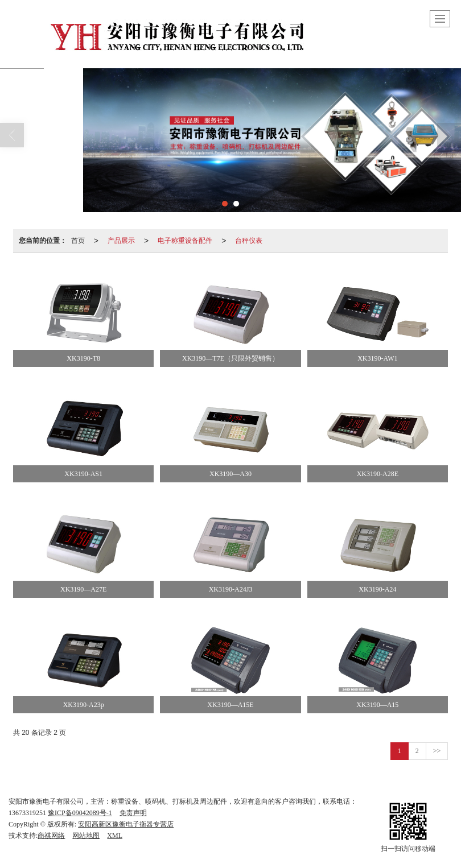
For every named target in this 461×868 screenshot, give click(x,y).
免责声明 (133, 813)
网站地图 (86, 836)
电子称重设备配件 (185, 241)
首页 (78, 241)
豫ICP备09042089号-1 (80, 813)
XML (115, 836)
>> (437, 751)
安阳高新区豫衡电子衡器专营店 (126, 824)
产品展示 (121, 241)
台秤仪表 (249, 241)
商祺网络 (51, 836)
